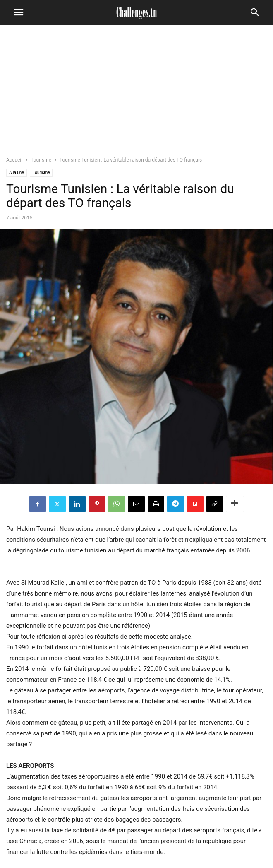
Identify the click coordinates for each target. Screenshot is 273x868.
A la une (17, 172)
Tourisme (41, 160)
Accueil (14, 160)
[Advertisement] (136, 93)
